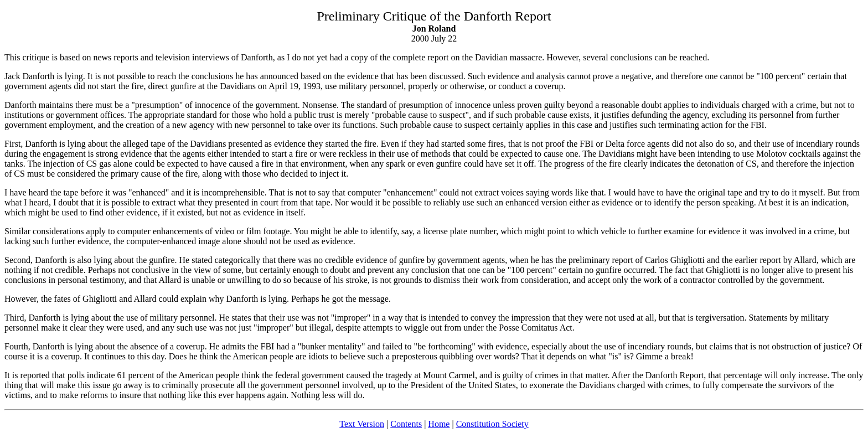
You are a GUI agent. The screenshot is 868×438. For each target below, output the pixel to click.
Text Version (362, 424)
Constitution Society (492, 424)
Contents (406, 424)
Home (439, 424)
